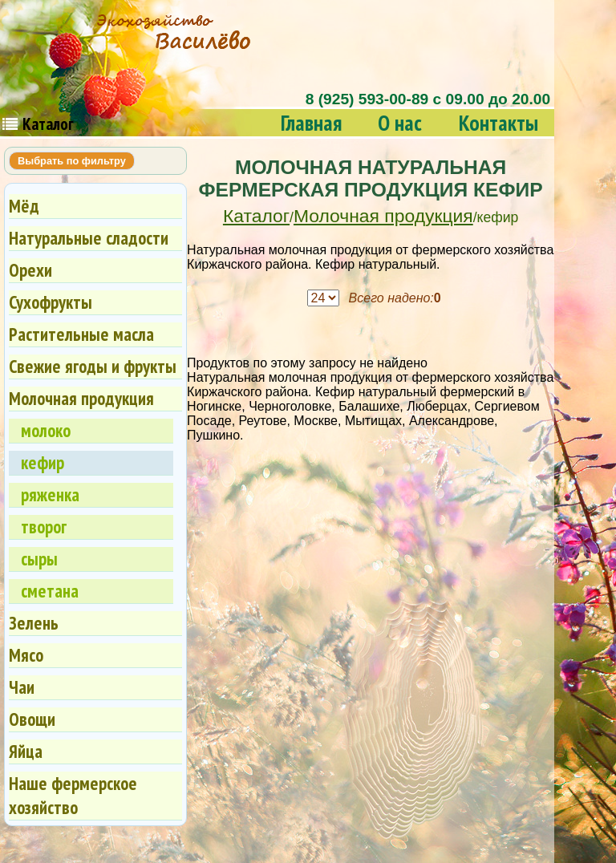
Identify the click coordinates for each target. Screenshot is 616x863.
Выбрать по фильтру (72, 161)
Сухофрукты (51, 302)
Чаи (22, 687)
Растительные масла (81, 334)
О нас (400, 122)
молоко (46, 430)
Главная (311, 122)
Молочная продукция (383, 216)
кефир (43, 462)
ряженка (50, 494)
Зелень (34, 623)
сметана (50, 591)
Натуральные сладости (89, 238)
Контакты (498, 122)
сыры (39, 559)
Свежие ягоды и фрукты (93, 366)
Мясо (26, 655)
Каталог (256, 216)
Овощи (32, 719)
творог (44, 527)
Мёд (24, 206)
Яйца (26, 751)
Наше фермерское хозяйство (73, 795)
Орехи (30, 270)
